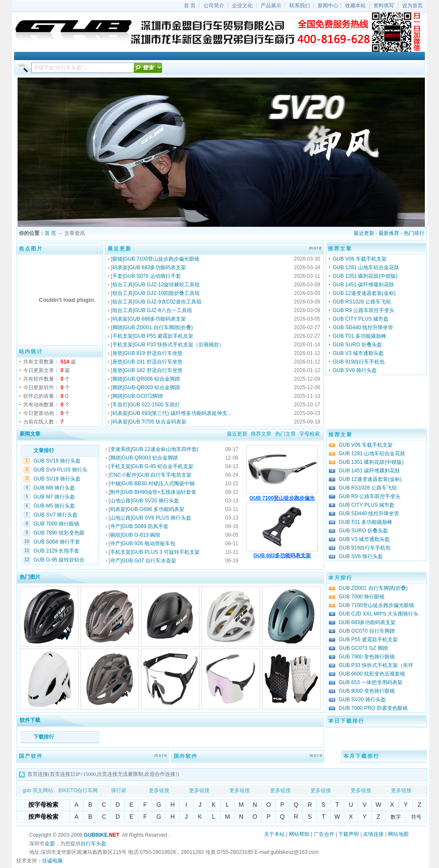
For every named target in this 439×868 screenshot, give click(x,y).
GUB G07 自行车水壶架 (149, 561)
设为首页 (412, 6)
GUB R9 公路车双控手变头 (364, 310)
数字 (396, 817)
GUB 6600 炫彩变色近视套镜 (372, 674)
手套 (117, 276)
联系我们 (300, 6)
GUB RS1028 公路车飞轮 (362, 302)
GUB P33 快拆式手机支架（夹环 (376, 665)
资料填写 (384, 6)
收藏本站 (355, 6)
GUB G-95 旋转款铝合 (59, 560)
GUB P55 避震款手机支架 (164, 336)
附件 (115, 492)
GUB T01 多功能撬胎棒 (359, 336)
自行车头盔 (93, 844)
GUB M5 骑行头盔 (54, 506)
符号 (416, 817)
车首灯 (120, 405)
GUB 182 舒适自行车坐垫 (153, 370)
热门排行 (414, 233)
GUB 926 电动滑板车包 (149, 544)
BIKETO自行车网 (78, 790)
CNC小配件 (123, 475)
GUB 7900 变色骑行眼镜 (367, 657)
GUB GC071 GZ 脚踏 (363, 648)
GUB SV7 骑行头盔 (56, 515)
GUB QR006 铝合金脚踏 (152, 379)
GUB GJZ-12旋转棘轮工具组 (167, 285)
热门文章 (286, 434)
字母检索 (310, 434)
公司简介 (214, 6)
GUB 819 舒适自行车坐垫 (153, 353)
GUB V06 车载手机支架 (360, 259)
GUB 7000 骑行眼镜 (56, 524)
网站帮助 (299, 834)
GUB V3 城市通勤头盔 (358, 353)
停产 (115, 526)
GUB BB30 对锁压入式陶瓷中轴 (158, 484)
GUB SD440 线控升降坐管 (363, 327)
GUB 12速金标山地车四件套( (165, 449)
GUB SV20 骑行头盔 (156, 501)
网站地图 (398, 834)
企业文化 (242, 6)
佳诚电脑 (52, 861)
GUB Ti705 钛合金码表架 (158, 422)
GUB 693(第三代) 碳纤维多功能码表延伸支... (180, 413)
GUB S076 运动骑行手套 (152, 276)
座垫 (117, 353)
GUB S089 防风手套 (145, 526)
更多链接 (159, 790)
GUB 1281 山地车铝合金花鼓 (366, 267)
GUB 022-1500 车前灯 (155, 405)
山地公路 (120, 501)
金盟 (50, 844)
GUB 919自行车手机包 (359, 362)
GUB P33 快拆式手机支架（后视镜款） (179, 345)
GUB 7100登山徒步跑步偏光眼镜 (162, 259)
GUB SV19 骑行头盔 (57, 461)
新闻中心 (328, 6)
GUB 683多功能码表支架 (158, 267)
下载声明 (349, 834)
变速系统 (120, 449)
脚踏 (117, 327)
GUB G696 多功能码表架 (156, 509)
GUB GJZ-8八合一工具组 (163, 310)
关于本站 (274, 834)
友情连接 (373, 834)
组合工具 (123, 285)
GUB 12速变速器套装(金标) (364, 293)
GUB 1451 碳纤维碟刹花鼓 (363, 285)
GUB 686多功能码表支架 (158, 319)
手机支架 (123, 336)
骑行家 (119, 790)
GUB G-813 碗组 (141, 535)
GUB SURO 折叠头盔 (357, 345)
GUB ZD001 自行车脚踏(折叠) (158, 327)
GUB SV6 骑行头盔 (355, 370)
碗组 (115, 535)
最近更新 (364, 233)
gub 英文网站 (38, 790)
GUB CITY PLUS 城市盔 (361, 319)
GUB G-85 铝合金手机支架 (163, 466)
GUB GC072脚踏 (143, 396)
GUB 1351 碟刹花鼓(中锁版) (365, 276)
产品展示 (271, 6)
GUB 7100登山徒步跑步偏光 (282, 498)
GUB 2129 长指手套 (56, 551)
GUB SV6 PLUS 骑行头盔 (162, 518)
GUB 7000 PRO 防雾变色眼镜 (373, 708)
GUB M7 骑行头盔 (54, 497)
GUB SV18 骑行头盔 (57, 479)
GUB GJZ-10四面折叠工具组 (167, 293)
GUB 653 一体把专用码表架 (371, 682)
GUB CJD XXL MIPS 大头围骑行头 (379, 614)
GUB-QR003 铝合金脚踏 (152, 387)
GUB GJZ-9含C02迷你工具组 (168, 302)
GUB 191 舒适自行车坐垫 (153, 362)
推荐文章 (261, 434)
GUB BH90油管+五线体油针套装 (159, 492)
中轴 (115, 484)
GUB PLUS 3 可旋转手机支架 (166, 552)
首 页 (190, 6)
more (316, 248)
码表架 (120, 267)
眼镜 (117, 259)
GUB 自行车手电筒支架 (165, 475)
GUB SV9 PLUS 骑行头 (60, 470)
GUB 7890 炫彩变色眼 (59, 533)
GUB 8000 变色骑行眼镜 (367, 691)
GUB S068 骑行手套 (57, 542)
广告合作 (324, 834)
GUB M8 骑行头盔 (54, 488)
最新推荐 (389, 233)
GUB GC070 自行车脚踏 (367, 631)
